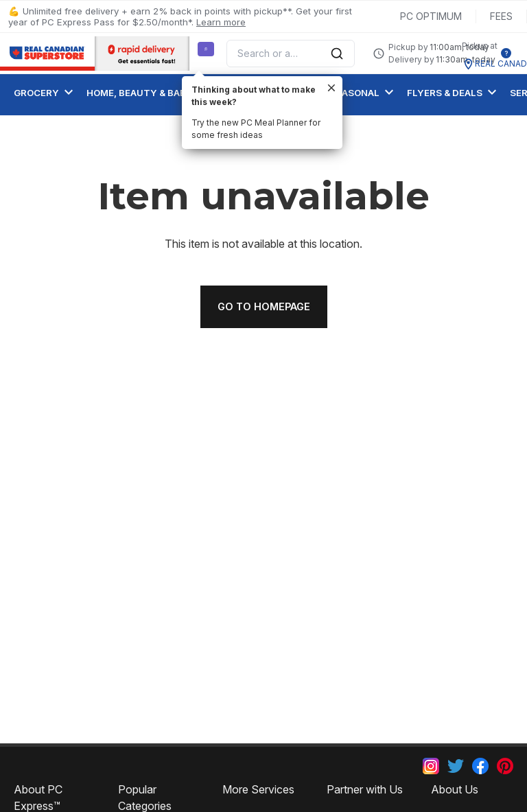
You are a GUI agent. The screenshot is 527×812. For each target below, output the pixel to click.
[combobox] (291, 54)
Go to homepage (264, 306)
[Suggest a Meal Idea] (206, 49)
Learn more (221, 22)
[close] (331, 88)
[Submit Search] (337, 54)
